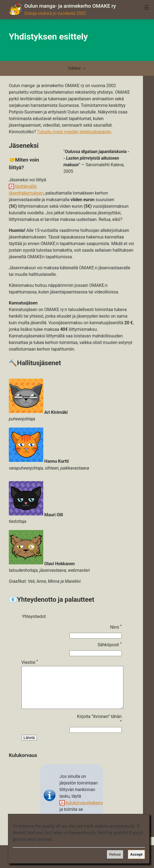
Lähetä (29, 746)
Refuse (115, 854)
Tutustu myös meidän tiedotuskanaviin (74, 132)
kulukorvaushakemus (86, 811)
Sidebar (77, 68)
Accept (136, 854)
